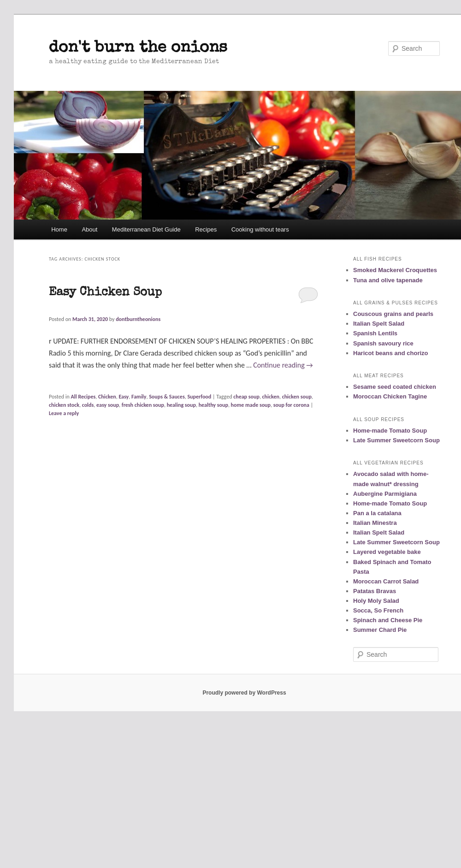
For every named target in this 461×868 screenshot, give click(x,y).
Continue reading (283, 365)
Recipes (206, 229)
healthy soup (213, 405)
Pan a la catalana (377, 513)
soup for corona (291, 405)
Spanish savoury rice (383, 343)
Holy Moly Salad (376, 601)
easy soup (108, 405)
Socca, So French (378, 610)
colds (88, 405)
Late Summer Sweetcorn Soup (396, 440)
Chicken (107, 397)
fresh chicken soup (143, 405)
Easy (124, 397)
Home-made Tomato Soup (390, 431)
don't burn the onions (138, 48)
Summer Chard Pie (380, 630)
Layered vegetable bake (387, 552)
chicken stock (64, 405)
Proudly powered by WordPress (244, 693)
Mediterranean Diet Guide (146, 229)
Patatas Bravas (375, 591)
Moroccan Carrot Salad (386, 581)
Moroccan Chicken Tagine (390, 396)
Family (139, 397)
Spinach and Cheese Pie (388, 620)
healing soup (181, 405)
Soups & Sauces (167, 397)
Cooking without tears (260, 229)
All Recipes (83, 397)
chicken (271, 397)
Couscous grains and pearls (393, 314)
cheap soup (246, 397)
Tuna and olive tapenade (388, 280)
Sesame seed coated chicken (395, 387)
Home (59, 229)
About (89, 229)
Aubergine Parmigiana (385, 494)
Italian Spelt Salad (379, 324)
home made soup (251, 405)
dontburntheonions (138, 319)
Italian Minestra (375, 523)
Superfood (199, 397)
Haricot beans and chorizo (391, 353)
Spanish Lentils (375, 333)
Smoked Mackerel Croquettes (395, 270)
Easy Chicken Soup (105, 293)
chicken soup (297, 397)
